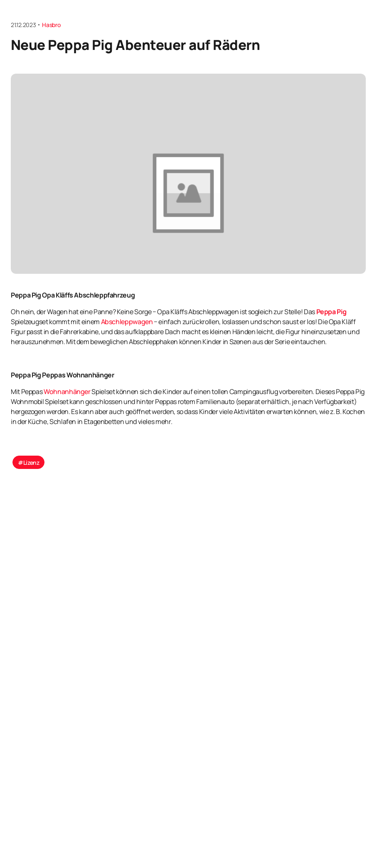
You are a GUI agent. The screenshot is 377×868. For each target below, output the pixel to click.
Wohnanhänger (67, 392)
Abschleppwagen (127, 322)
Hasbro (52, 25)
